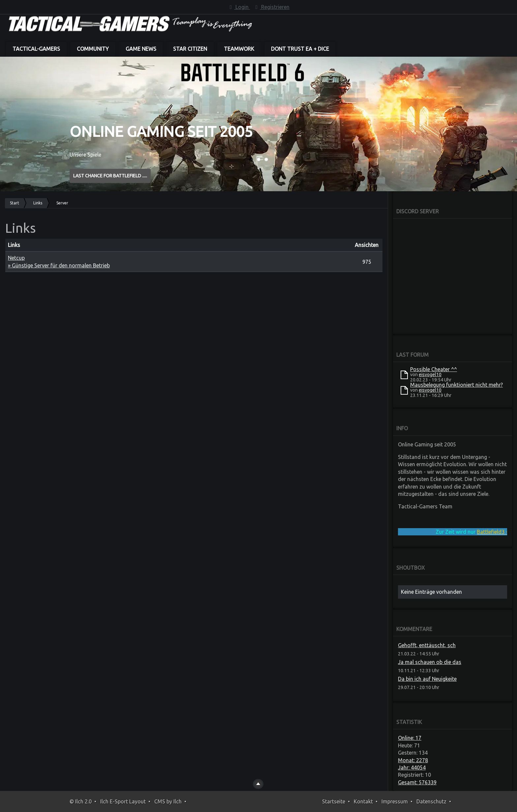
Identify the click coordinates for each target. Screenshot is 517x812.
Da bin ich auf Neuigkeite (427, 679)
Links (38, 203)
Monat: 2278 (413, 760)
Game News (141, 49)
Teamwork (239, 49)
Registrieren (271, 7)
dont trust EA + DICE (300, 49)
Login (239, 7)
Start (15, 203)
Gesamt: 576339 (417, 782)
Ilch (178, 801)
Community (93, 49)
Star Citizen (190, 49)
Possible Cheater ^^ (434, 369)
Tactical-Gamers (36, 49)
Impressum (395, 801)
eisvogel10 (430, 375)
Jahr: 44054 (412, 767)
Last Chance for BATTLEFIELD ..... (110, 176)
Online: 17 (410, 738)
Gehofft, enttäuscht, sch (427, 645)
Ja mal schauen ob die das (430, 662)
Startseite (334, 801)
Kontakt (363, 801)
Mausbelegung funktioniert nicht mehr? (456, 385)
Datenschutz (431, 801)
